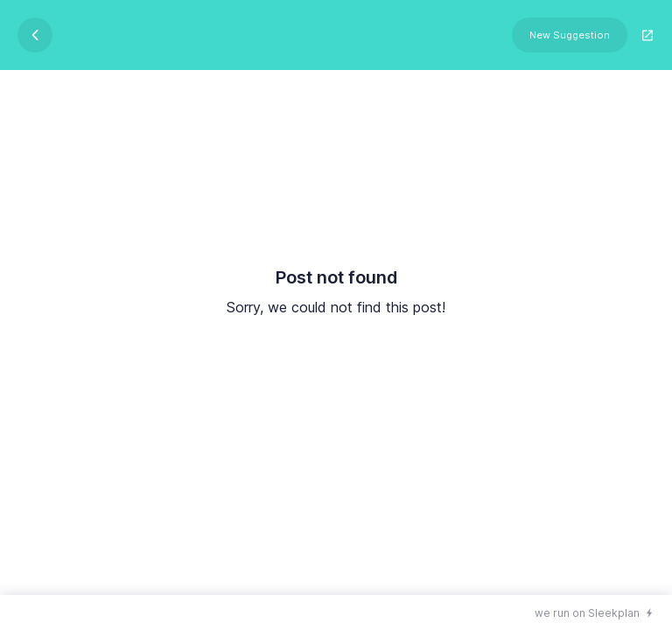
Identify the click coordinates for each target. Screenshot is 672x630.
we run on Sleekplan (587, 613)
